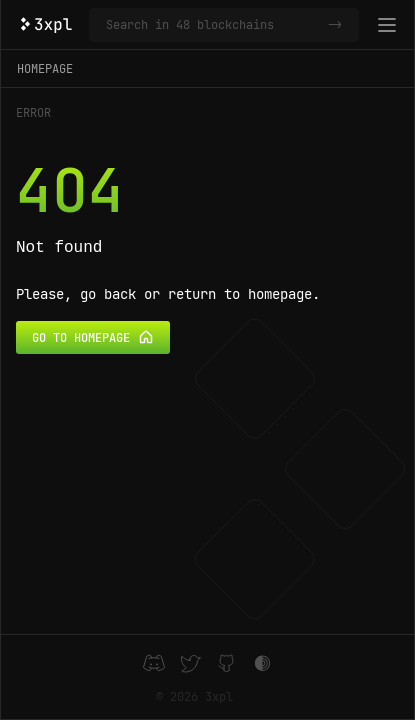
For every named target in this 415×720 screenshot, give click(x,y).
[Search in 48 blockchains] (213, 25)
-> (335, 25)
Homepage (45, 69)
